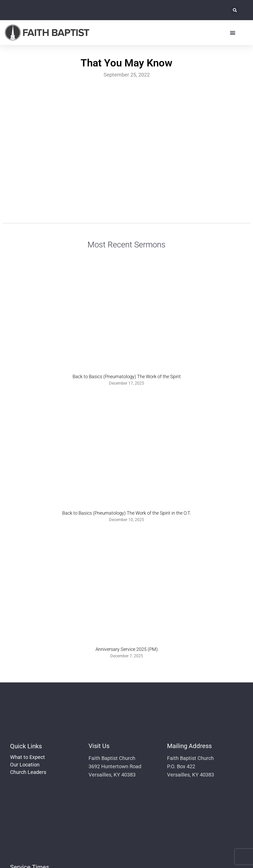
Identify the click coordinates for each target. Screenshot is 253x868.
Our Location (25, 765)
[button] (235, 10)
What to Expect (27, 757)
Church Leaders (28, 772)
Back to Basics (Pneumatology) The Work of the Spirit (127, 376)
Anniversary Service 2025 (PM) (127, 649)
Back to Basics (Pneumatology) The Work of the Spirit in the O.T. (126, 513)
